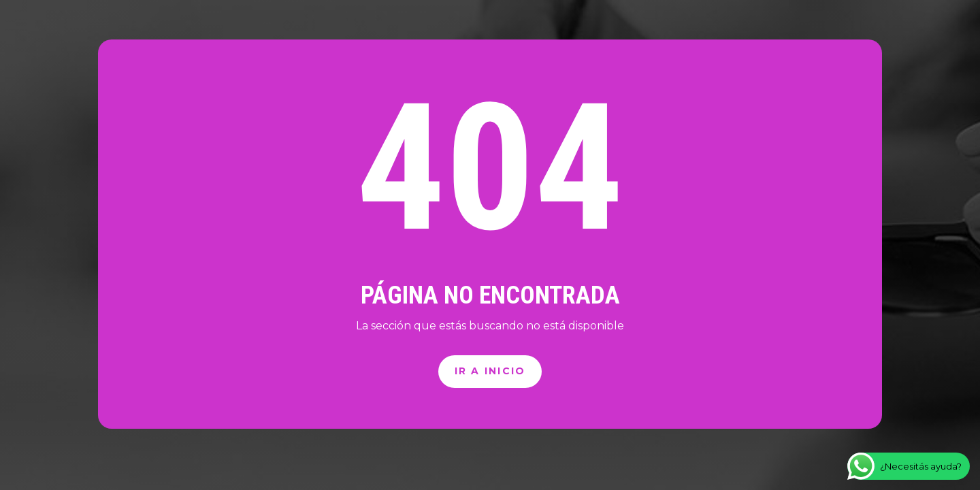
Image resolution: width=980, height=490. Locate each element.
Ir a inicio (490, 371)
